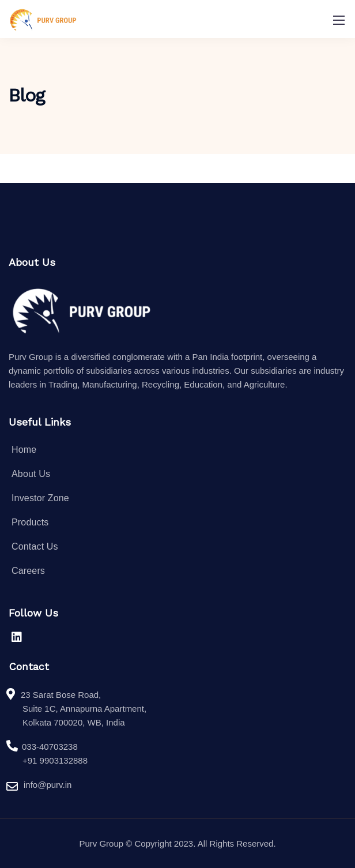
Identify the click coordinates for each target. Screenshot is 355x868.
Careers (28, 571)
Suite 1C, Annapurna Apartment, (84, 709)
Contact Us (35, 546)
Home (24, 450)
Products (30, 522)
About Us (31, 474)
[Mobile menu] (339, 20)
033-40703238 (50, 747)
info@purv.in (48, 786)
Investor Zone (40, 498)
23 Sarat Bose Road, (61, 695)
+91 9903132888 (55, 760)
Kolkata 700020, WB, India (74, 722)
